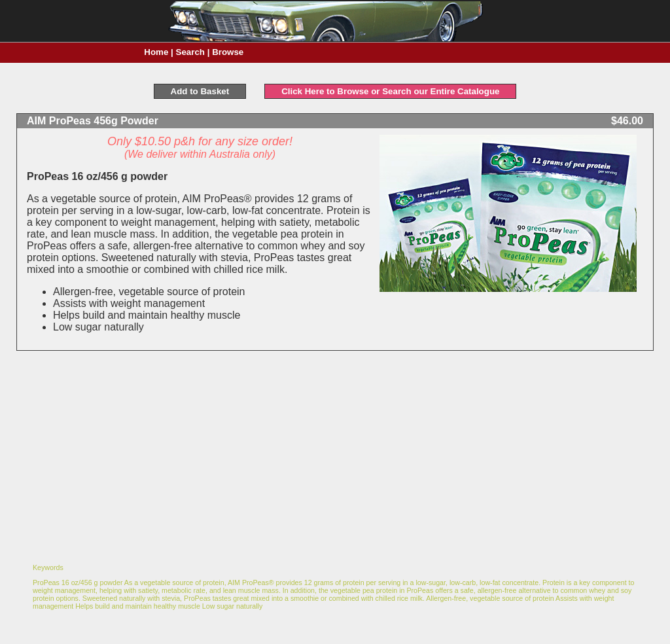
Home (156, 52)
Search (190, 52)
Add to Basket (200, 91)
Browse (228, 52)
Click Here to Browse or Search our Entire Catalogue (390, 91)
